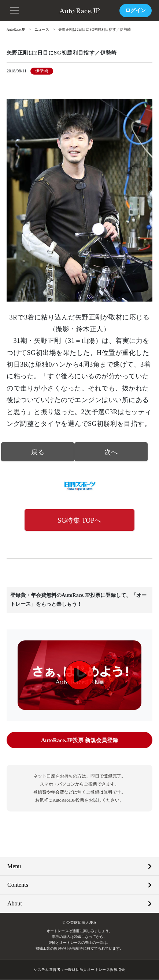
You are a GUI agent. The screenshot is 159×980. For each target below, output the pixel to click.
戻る (38, 452)
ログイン (136, 10)
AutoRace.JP (16, 29)
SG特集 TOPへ (79, 521)
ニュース (42, 29)
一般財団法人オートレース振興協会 (95, 970)
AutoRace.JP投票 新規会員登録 (79, 740)
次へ (111, 452)
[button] (15, 10)
